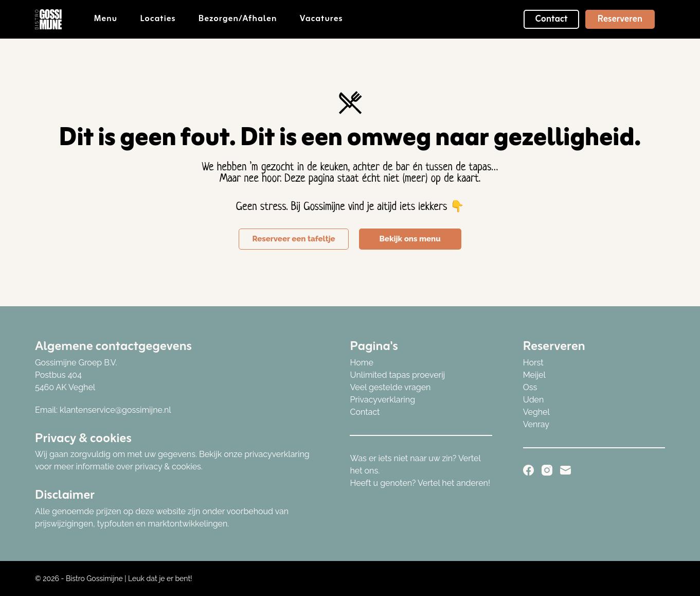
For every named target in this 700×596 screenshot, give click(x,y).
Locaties (165, 19)
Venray (536, 424)
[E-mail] (566, 470)
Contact (551, 19)
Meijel (534, 375)
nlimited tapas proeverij (400, 375)
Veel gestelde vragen (390, 387)
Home (361, 363)
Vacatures (321, 19)
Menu (113, 19)
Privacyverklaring (382, 400)
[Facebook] (528, 470)
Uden (534, 400)
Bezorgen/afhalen (245, 19)
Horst (533, 363)
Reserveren (620, 19)
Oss (530, 387)
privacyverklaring (277, 454)
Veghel (536, 412)
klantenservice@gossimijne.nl (115, 410)
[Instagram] (547, 470)
